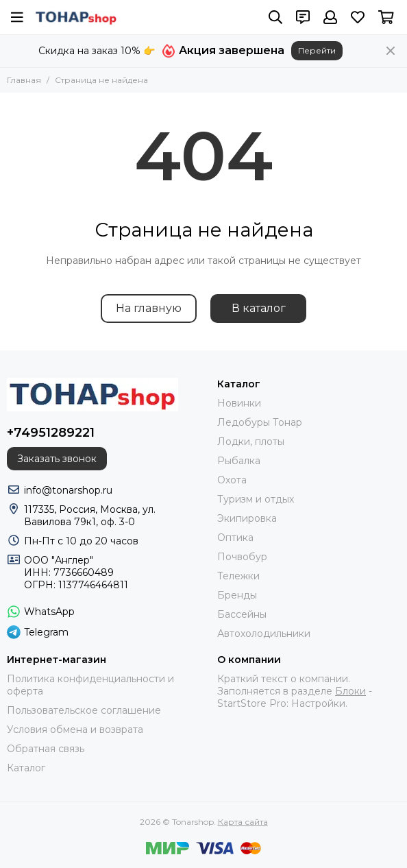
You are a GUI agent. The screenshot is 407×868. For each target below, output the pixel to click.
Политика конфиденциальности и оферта (90, 685)
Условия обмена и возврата (75, 730)
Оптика (235, 538)
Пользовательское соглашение (84, 710)
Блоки (350, 691)
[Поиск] (275, 17)
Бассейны (242, 614)
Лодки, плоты (251, 442)
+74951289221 (51, 433)
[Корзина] (386, 17)
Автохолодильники (264, 634)
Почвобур (242, 557)
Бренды (237, 595)
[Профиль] (330, 17)
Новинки (239, 403)
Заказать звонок (57, 459)
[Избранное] (358, 17)
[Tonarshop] (76, 17)
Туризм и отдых (256, 499)
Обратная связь (46, 749)
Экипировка (247, 518)
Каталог (26, 768)
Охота (232, 480)
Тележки (238, 576)
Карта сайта (243, 822)
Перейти (317, 50)
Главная (24, 80)
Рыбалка (239, 461)
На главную (149, 308)
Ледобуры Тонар (260, 422)
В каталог (259, 308)
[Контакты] (303, 17)
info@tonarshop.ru (68, 490)
